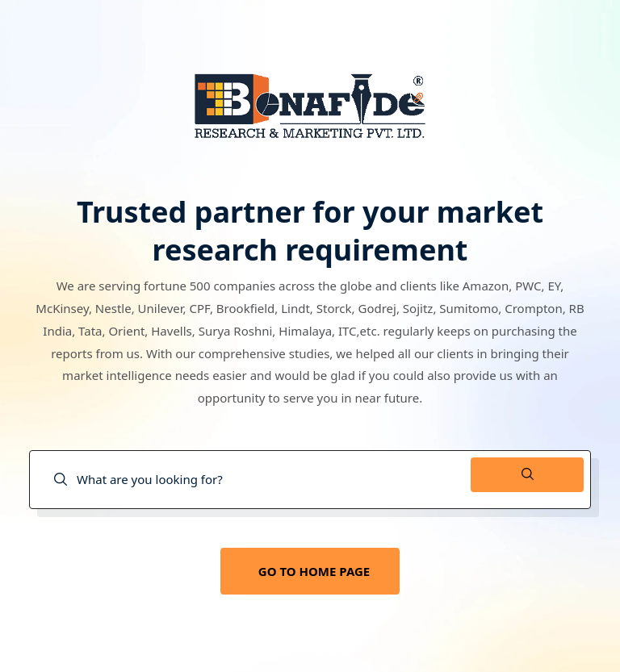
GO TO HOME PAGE (314, 571)
